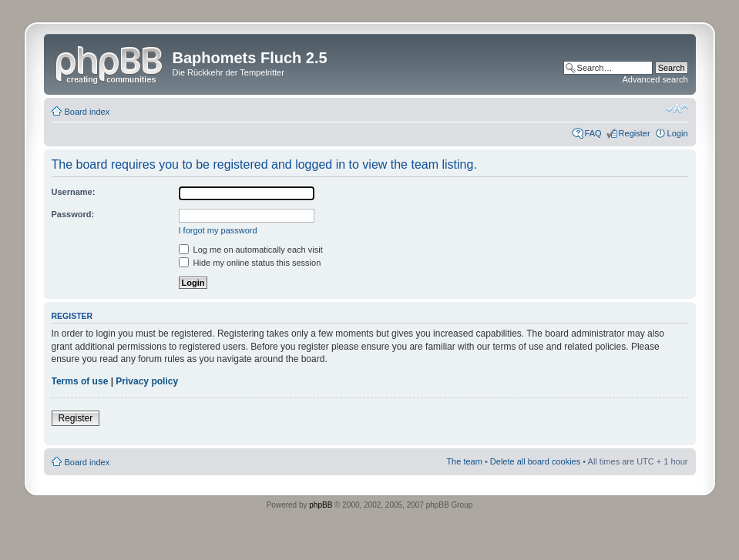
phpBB (321, 505)
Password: (73, 214)
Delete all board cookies (535, 461)
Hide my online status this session (250, 263)
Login (678, 133)
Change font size (677, 109)
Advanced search (655, 79)
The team (464, 461)
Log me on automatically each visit (251, 250)
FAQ (593, 133)
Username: (74, 192)
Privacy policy (147, 381)
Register (635, 133)
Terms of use (80, 381)
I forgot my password (218, 230)
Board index (87, 112)
